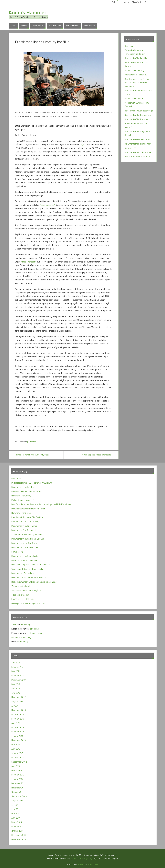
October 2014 (18, 727)
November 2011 (19, 788)
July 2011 (15, 805)
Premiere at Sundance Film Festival (27, 517)
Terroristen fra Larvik (21, 586)
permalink (32, 442)
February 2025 (18, 667)
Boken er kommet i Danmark (137, 157)
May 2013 (16, 745)
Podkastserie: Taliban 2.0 (136, 75)
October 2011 (18, 792)
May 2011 (16, 814)
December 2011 (18, 783)
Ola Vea (15, 637)
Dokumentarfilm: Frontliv (136, 58)
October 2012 (18, 757)
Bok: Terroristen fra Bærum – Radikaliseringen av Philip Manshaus (138, 83)
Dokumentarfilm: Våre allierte (138, 152)
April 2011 (16, 818)
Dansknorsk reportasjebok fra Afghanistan (31, 565)
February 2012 (18, 775)
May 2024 (16, 671)
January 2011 (17, 831)
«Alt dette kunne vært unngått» (26, 591)
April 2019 (16, 689)
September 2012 (19, 762)
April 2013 (16, 749)
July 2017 (15, 706)
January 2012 (17, 779)
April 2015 (16, 723)
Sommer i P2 (130, 148)
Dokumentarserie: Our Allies (137, 139)
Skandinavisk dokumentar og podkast (28, 569)
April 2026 (16, 663)
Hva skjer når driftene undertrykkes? (32, 455)
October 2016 (18, 714)
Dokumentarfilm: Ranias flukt (138, 144)
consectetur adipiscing (82, 858)
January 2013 (17, 753)
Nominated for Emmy (134, 70)
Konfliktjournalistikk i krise (23, 599)
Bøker (113, 2)
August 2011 (17, 801)
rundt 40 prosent (29, 262)
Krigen (82, 144)
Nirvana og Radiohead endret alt (97, 455)
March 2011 (17, 822)
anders (15, 625)
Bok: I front (129, 46)
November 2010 (19, 839)
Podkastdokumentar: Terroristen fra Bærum (32, 483)
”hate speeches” (47, 205)
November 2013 (19, 740)
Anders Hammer (27, 12)
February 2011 (18, 826)
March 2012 (17, 770)
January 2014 (17, 736)
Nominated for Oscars (135, 98)
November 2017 (19, 697)
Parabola (82, 865)
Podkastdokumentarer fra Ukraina (27, 491)
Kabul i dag (26, 625)
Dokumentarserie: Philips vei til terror (28, 509)
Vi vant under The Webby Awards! (27, 535)
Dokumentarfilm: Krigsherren (138, 115)
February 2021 (18, 676)
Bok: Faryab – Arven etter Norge (139, 111)
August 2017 (17, 702)
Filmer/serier (137, 2)
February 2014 (18, 732)
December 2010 (18, 835)
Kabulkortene (123, 2)
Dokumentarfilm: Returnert (137, 119)
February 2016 (18, 719)
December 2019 (18, 680)
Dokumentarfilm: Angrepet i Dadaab (28, 539)
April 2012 (16, 766)
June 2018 (16, 693)
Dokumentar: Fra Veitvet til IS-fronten (29, 578)
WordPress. (93, 865)
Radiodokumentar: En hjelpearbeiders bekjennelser (34, 582)
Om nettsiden (150, 2)
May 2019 (16, 684)
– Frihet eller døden (20, 595)
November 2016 (19, 710)
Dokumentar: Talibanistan (23, 573)
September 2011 (19, 796)
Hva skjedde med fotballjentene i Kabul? (29, 603)
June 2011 (16, 809)
